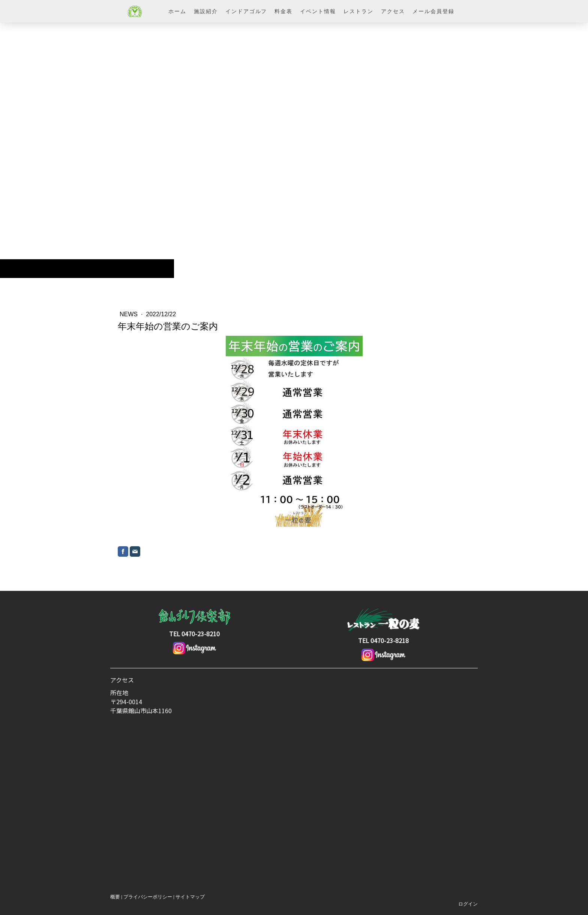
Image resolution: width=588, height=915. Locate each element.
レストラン (358, 11)
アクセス (393, 11)
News (129, 314)
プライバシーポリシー (148, 897)
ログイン (468, 904)
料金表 (283, 11)
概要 (115, 897)
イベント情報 (318, 11)
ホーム (177, 11)
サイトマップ (190, 897)
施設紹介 (206, 11)
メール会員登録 (433, 11)
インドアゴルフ (246, 11)
